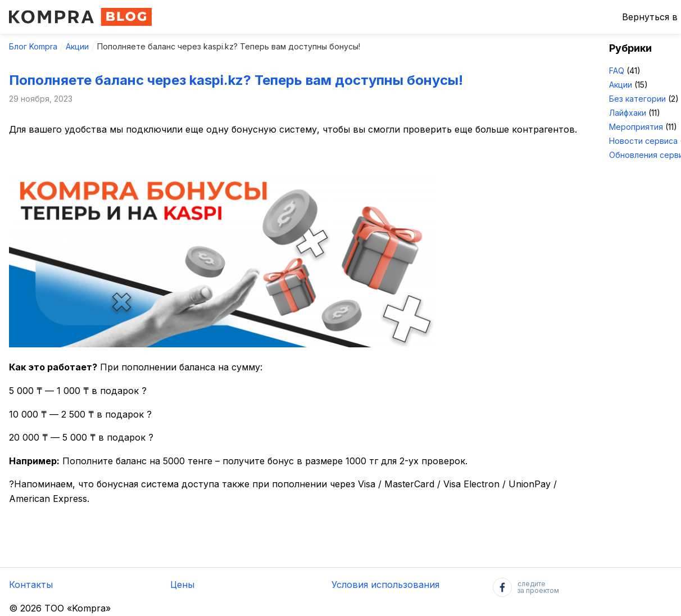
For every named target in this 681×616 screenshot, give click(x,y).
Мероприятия (636, 127)
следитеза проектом (526, 587)
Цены (182, 585)
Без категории (637, 99)
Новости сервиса (643, 141)
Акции (77, 46)
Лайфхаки (628, 113)
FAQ (617, 71)
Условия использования (385, 585)
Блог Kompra (33, 46)
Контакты (31, 585)
